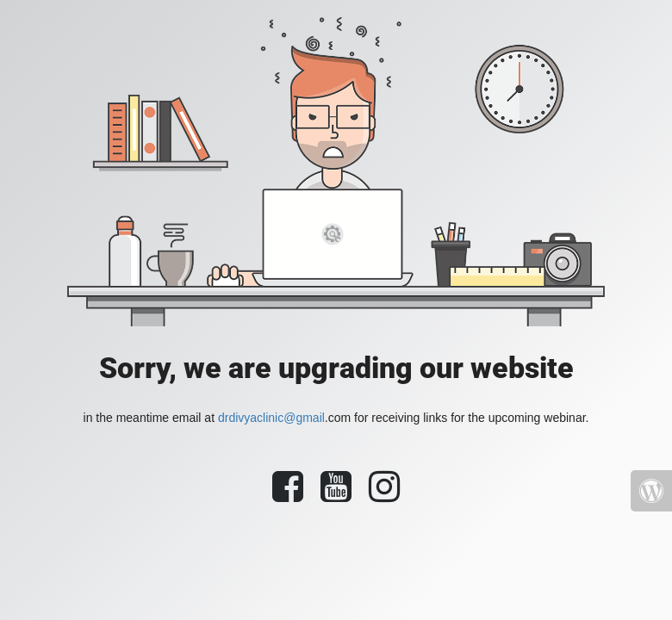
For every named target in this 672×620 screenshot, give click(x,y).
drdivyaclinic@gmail (271, 418)
